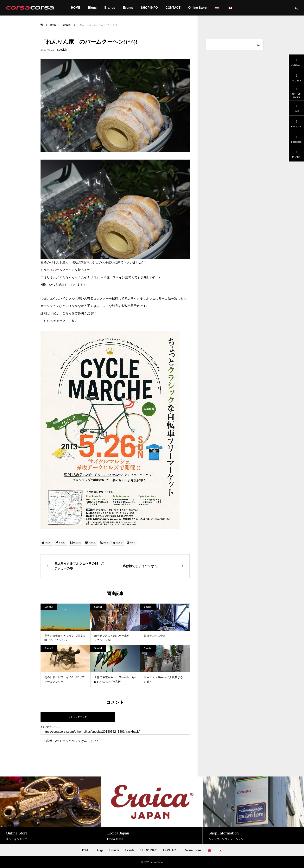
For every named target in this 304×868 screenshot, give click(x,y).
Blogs (92, 8)
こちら (67, 313)
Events (128, 8)
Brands (110, 8)
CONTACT (173, 8)
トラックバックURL (50, 727)
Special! (62, 50)
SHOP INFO (149, 8)
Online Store (197, 8)
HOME (76, 8)
